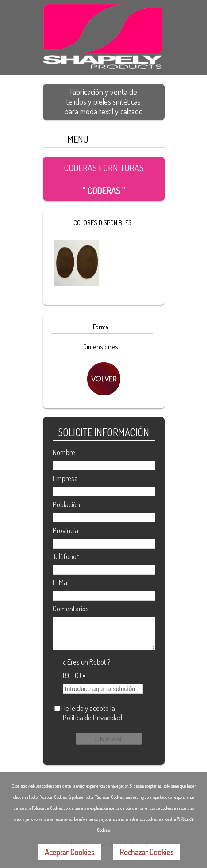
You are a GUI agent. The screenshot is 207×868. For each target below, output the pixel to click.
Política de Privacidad (92, 717)
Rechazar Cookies (146, 852)
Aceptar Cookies (69, 852)
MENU (78, 139)
